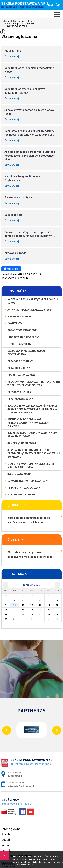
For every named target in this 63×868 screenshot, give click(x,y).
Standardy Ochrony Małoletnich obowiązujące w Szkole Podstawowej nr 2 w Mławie (34, 453)
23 (6, 615)
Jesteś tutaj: (10, 21)
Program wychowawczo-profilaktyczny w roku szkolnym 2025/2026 (34, 384)
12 (32, 605)
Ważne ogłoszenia (19, 36)
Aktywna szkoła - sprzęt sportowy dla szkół (33, 301)
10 (14, 605)
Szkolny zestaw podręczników (27, 481)
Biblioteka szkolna (20, 317)
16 (6, 610)
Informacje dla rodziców (19, 24)
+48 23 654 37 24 (58, 5)
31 (14, 619)
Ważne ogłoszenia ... (17, 26)
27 (40, 615)
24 (14, 615)
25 (23, 615)
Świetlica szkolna (19, 474)
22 (57, 610)
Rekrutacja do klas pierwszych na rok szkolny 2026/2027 (32, 435)
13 (40, 605)
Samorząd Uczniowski (22, 443)
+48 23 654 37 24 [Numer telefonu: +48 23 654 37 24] (16, 783)
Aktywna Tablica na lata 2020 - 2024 (30, 310)
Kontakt (6, 850)
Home (21, 21)
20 (40, 610)
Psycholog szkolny (20, 399)
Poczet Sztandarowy (21, 375)
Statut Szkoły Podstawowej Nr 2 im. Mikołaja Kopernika (31, 465)
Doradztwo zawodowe (22, 330)
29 (57, 615)
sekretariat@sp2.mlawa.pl (50, 5)
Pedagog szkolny (19, 368)
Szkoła (6, 834)
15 (57, 605)
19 (32, 610)
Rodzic (30, 21)
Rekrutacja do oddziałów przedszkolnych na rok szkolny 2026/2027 (28, 423)
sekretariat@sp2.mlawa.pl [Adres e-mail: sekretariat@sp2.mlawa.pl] (21, 786)
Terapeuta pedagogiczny (24, 488)
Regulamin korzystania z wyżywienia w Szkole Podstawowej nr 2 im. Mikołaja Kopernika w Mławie (32, 409)
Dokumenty (15, 323)
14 (49, 605)
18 (23, 610)
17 (14, 610)
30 (6, 619)
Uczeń (6, 840)
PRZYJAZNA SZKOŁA (19, 392)
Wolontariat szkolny (21, 495)
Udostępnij (11, 269)
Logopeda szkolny (19, 344)
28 (49, 615)
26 (32, 615)
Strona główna (11, 829)
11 (23, 605)
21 (49, 610)
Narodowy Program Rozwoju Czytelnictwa (26, 353)
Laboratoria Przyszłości (24, 337)
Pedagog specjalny (20, 361)
